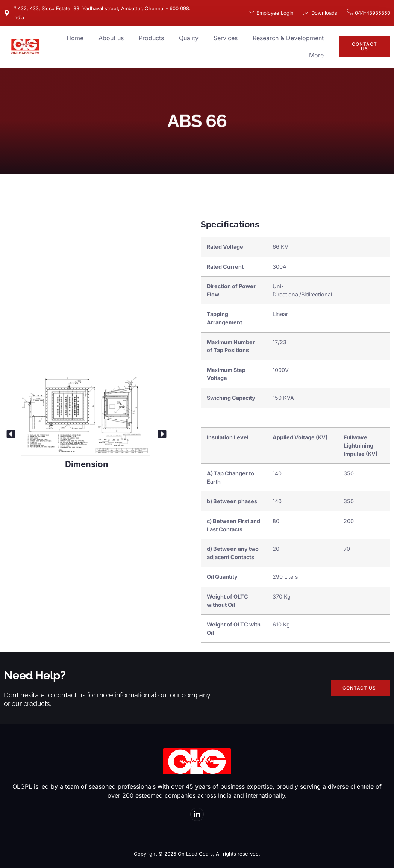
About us (111, 38)
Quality (189, 38)
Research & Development (288, 38)
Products (151, 38)
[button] (11, 434)
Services (226, 38)
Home (75, 38)
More (316, 55)
